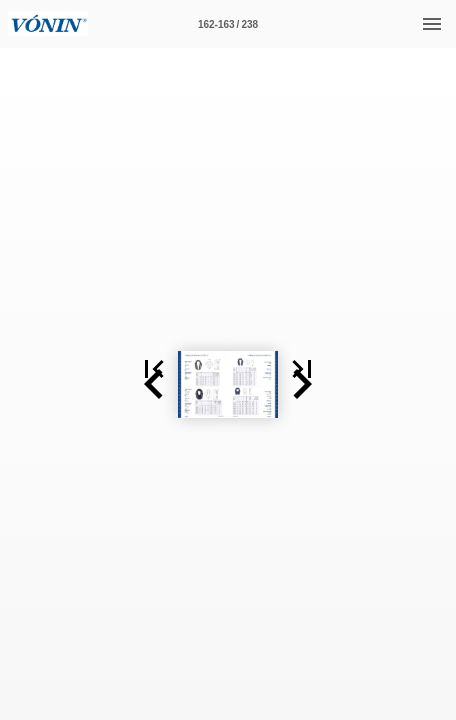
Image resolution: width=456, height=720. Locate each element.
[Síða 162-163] (228, 24)
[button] (24, 282)
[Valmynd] (432, 24)
